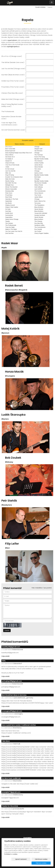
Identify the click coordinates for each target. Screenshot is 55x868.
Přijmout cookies (44, 863)
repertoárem (12, 40)
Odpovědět (5, 656)
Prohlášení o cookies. (11, 858)
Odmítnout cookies (29, 863)
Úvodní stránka (40, 7)
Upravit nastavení (13, 863)
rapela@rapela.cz (13, 47)
